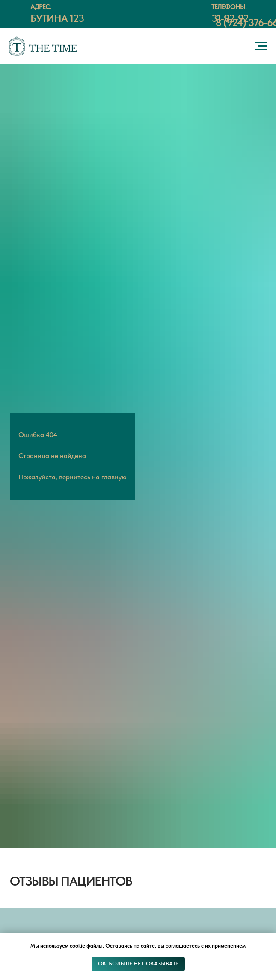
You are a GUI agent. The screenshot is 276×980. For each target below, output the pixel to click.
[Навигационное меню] (261, 46)
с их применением (223, 946)
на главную (109, 477)
